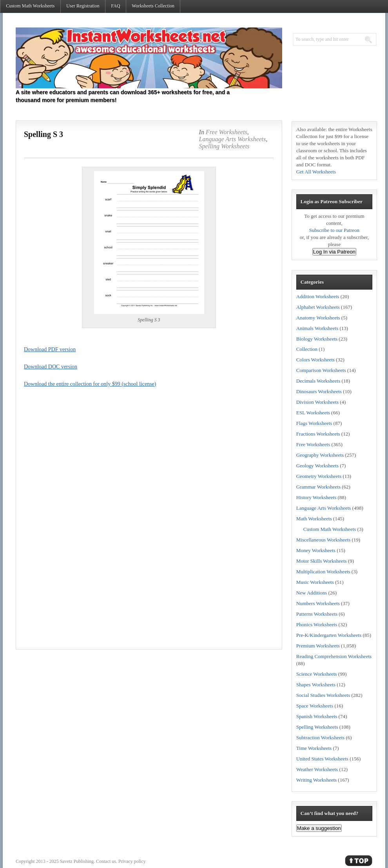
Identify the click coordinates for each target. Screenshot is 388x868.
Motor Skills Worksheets (322, 561)
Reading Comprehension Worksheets (334, 656)
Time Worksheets (314, 748)
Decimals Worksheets (318, 381)
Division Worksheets (317, 402)
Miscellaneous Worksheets (323, 540)
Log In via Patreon (334, 252)
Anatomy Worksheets (318, 318)
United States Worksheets (322, 759)
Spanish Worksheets (317, 716)
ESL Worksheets (313, 413)
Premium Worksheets (318, 646)
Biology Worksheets (317, 339)
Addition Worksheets (318, 296)
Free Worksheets (227, 132)
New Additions (312, 593)
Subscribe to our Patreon (334, 230)
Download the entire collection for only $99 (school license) (90, 384)
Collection (307, 349)
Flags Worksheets (314, 423)
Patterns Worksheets (317, 614)
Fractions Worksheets (318, 434)
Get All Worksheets (316, 172)
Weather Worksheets (317, 769)
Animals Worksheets (317, 328)
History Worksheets (316, 497)
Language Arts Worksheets (233, 139)
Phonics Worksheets (317, 625)
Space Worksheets (315, 706)
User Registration (83, 6)
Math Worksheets (314, 519)
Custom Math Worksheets (30, 6)
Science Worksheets (317, 674)
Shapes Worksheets (316, 685)
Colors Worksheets (315, 360)
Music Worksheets (315, 582)
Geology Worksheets (317, 466)
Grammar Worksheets (318, 487)
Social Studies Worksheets (323, 695)
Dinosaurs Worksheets (319, 391)
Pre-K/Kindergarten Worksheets (329, 635)
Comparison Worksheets (321, 370)
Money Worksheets (316, 550)
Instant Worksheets (149, 58)
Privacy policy (132, 861)
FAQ (115, 6)
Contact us (106, 861)
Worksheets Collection (153, 6)
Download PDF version (50, 349)
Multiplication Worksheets (323, 572)
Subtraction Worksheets (320, 738)
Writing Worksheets (316, 780)
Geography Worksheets (320, 455)
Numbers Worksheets (318, 603)
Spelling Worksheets (224, 146)
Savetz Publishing (77, 861)
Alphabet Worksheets (318, 307)
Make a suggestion (319, 828)
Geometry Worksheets (319, 476)
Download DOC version (51, 367)
